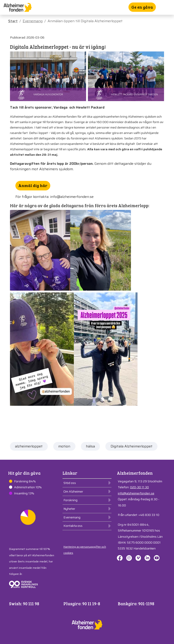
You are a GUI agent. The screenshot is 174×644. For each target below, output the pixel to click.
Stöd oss (70, 483)
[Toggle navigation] (168, 7)
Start (13, 21)
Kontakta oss (73, 526)
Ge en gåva (142, 7)
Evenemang (33, 21)
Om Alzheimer (73, 491)
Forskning (70, 500)
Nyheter (69, 509)
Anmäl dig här (33, 185)
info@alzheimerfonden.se (136, 493)
